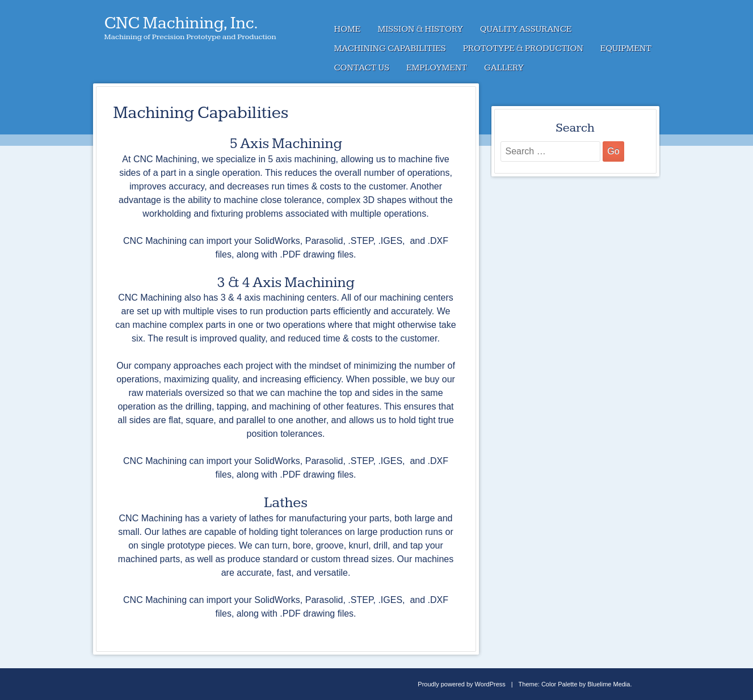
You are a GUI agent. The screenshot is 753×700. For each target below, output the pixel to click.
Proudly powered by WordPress (461, 684)
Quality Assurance (526, 29)
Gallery (504, 68)
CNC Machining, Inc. (181, 23)
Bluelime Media (609, 684)
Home (348, 29)
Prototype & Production (523, 49)
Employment (437, 68)
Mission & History (420, 29)
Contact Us (362, 68)
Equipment (626, 49)
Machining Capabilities (390, 49)
